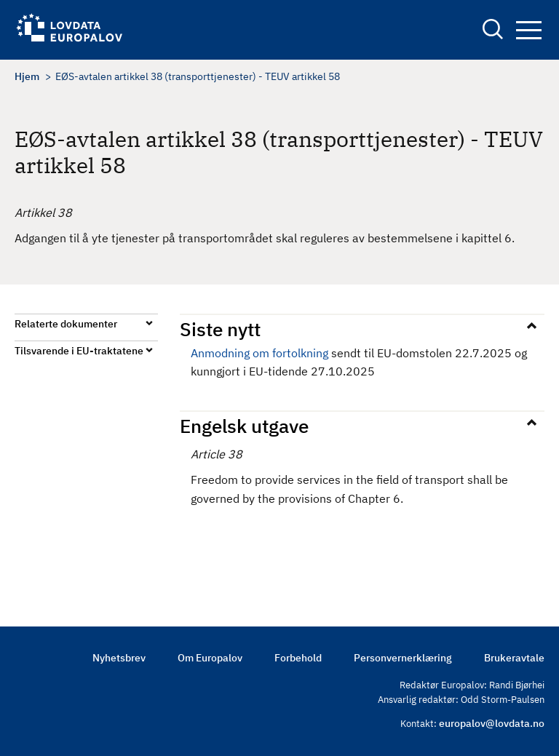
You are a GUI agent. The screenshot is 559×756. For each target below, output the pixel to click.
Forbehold (298, 658)
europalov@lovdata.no (492, 723)
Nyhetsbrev (119, 658)
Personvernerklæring (403, 658)
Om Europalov (210, 658)
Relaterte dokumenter (66, 324)
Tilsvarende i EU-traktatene (79, 351)
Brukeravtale (514, 658)
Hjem (27, 76)
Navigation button (529, 30)
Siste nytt (220, 329)
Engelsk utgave (244, 426)
